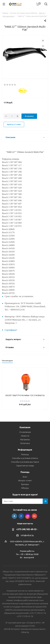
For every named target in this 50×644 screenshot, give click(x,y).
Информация (25, 450)
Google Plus (34, 516)
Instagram (28, 516)
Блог (25, 477)
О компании (25, 432)
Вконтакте (14, 516)
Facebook (21, 516)
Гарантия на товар (25, 466)
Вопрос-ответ (25, 481)
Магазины (25, 440)
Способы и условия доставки (25, 462)
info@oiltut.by (27, 535)
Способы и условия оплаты (25, 458)
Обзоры (25, 488)
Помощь (25, 454)
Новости (25, 436)
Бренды (25, 484)
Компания (25, 427)
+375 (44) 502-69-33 (26, 529)
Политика (25, 443)
